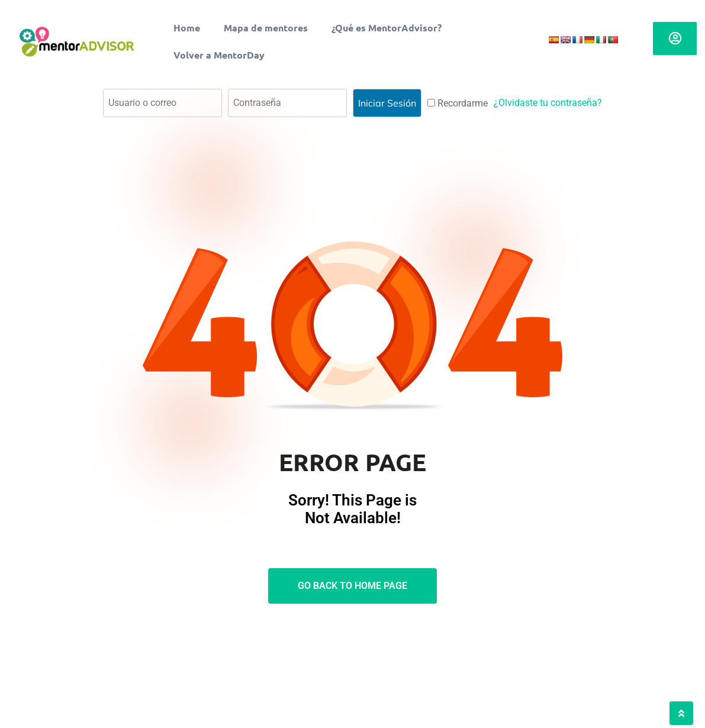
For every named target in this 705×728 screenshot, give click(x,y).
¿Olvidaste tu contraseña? (548, 103)
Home (187, 28)
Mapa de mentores (266, 28)
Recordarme (458, 103)
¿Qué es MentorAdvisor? (387, 28)
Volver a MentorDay (219, 55)
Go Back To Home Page (352, 586)
